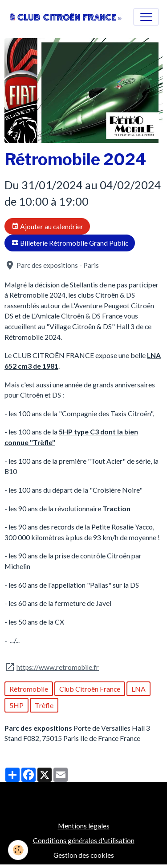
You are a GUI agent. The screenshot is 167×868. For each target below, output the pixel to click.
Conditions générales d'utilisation (84, 840)
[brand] (66, 17)
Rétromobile (29, 689)
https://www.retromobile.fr (58, 667)
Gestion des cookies (84, 855)
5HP (16, 705)
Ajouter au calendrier (47, 227)
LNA (138, 689)
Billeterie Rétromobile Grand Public (70, 243)
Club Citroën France (90, 689)
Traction (116, 508)
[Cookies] (18, 850)
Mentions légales (84, 826)
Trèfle (44, 705)
